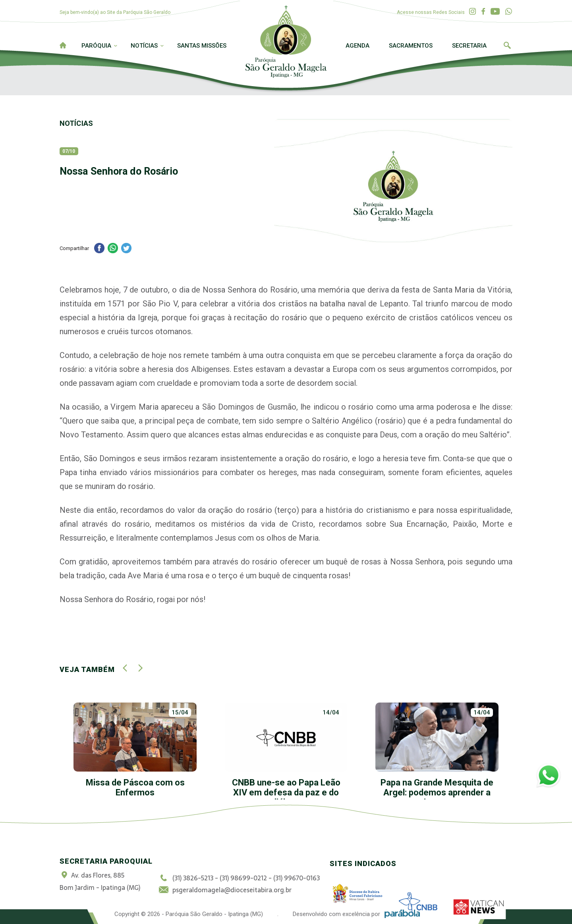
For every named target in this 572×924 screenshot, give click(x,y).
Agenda (357, 46)
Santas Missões (202, 46)
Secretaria (469, 46)
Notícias (144, 46)
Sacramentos (411, 46)
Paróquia (96, 46)
